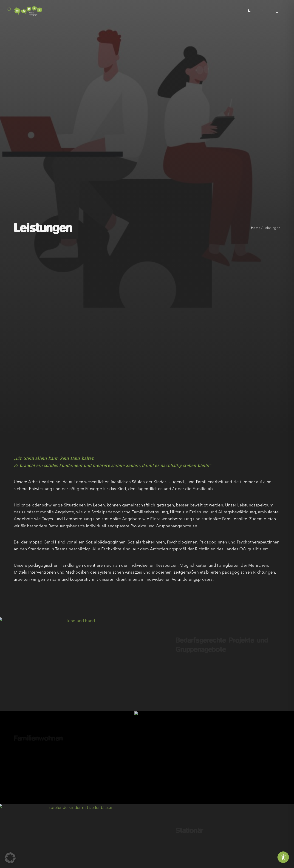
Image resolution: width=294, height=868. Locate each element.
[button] (10, 858)
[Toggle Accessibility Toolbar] (283, 857)
